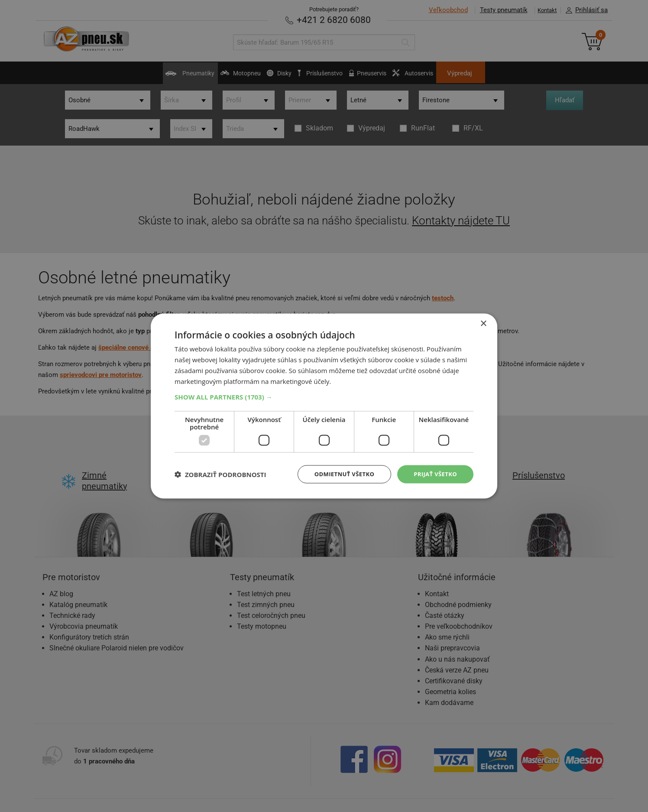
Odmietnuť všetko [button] (339, 474)
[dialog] (324, 406)
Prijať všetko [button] (434, 474)
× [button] (483, 323)
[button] (324, 396)
